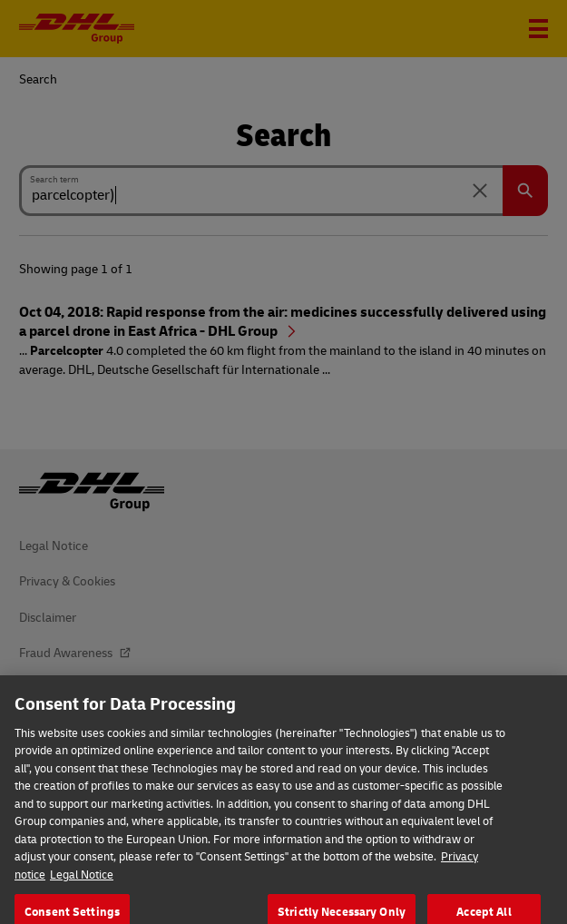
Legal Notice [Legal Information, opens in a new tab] (82, 884)
